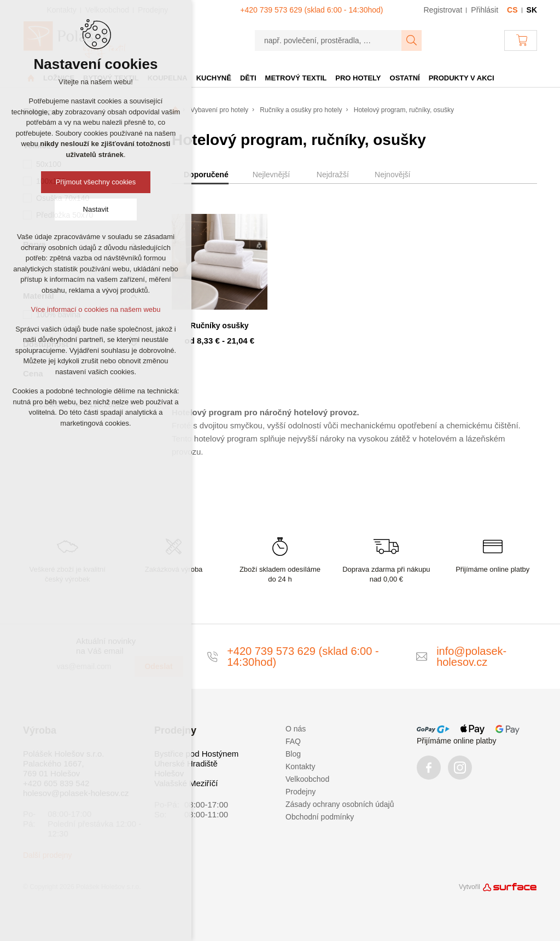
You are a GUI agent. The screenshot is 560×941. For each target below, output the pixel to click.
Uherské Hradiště (186, 763)
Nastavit (96, 209)
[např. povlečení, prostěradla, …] (328, 40)
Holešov (169, 773)
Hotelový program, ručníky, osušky (404, 110)
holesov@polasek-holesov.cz (76, 793)
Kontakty (300, 766)
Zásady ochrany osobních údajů (340, 804)
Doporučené (206, 175)
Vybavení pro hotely (219, 110)
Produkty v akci (462, 78)
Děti (248, 78)
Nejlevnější (271, 175)
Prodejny (301, 792)
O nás (296, 729)
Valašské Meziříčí (186, 783)
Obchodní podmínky (320, 817)
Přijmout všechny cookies (96, 182)
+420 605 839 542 (56, 783)
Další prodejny (48, 855)
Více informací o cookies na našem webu (95, 309)
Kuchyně (214, 78)
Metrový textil (296, 78)
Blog (293, 754)
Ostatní (405, 78)
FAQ (293, 741)
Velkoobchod (307, 779)
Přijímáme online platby (457, 741)
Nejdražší (333, 175)
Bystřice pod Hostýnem (196, 754)
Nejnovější (392, 175)
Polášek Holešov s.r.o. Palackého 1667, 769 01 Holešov (63, 763)
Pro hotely (358, 78)
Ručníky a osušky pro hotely (301, 110)
